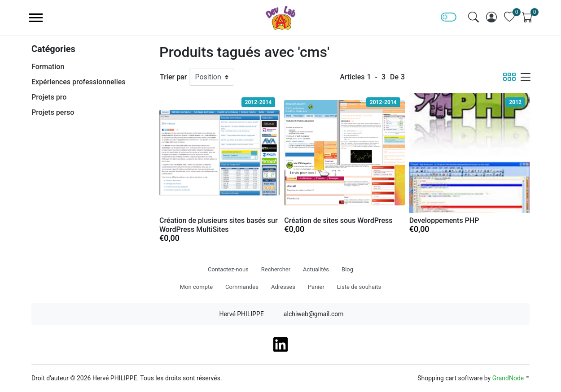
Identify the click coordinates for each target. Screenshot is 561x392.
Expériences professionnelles (79, 82)
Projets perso (53, 112)
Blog (347, 269)
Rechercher (276, 269)
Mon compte (196, 287)
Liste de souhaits (359, 287)
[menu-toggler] (36, 18)
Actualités (316, 269)
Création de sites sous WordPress (338, 220)
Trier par (173, 77)
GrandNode (508, 378)
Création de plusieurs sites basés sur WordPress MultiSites (219, 225)
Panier (316, 287)
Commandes (242, 287)
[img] (473, 17)
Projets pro (49, 97)
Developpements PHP (444, 220)
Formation (48, 67)
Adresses (283, 287)
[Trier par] (212, 77)
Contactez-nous (228, 269)
